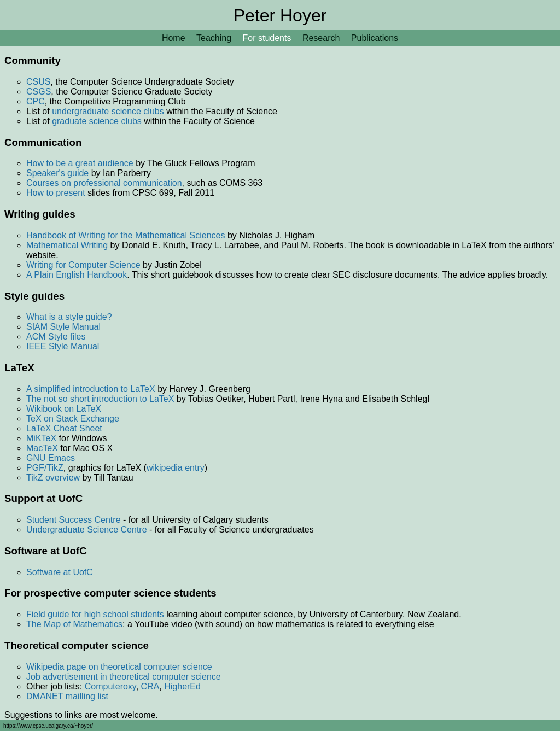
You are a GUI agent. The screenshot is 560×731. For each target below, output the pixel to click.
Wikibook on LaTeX (64, 409)
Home (174, 38)
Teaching (214, 38)
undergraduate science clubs (108, 111)
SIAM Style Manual (63, 327)
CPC (36, 101)
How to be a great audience (80, 163)
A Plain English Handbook (77, 275)
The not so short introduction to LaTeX (100, 399)
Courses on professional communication (104, 183)
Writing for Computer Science (83, 265)
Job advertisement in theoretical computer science (124, 677)
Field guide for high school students (95, 614)
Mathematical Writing (67, 245)
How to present (56, 193)
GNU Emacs (51, 458)
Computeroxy (110, 686)
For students (267, 38)
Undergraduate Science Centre (87, 530)
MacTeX (42, 448)
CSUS (38, 82)
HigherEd (182, 686)
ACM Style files (56, 337)
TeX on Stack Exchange (73, 419)
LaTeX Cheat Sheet (64, 428)
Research (321, 38)
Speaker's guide (57, 173)
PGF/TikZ (45, 468)
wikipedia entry (176, 468)
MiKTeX (41, 438)
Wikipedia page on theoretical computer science (119, 667)
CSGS (39, 92)
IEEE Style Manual (63, 346)
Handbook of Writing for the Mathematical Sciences (126, 235)
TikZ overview (53, 478)
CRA (150, 686)
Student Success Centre (74, 520)
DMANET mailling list (67, 696)
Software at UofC (60, 572)
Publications (375, 38)
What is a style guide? (69, 317)
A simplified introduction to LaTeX (91, 389)
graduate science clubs (97, 121)
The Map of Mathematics (74, 624)
